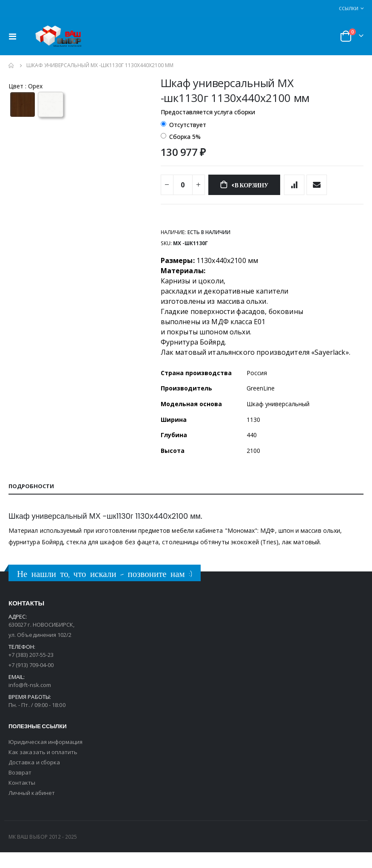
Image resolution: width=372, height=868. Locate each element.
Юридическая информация (45, 758)
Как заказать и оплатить (43, 768)
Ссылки (349, 8)
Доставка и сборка (34, 778)
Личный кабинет (32, 809)
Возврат (20, 788)
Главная (11, 65)
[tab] (186, 502)
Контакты (22, 798)
